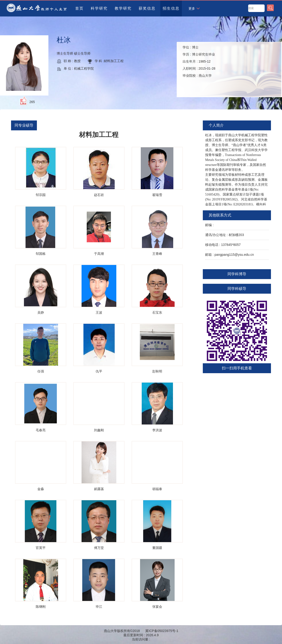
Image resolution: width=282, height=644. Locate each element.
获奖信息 (147, 8)
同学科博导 (237, 274)
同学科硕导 (237, 289)
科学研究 (99, 8)
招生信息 (171, 8)
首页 (79, 8)
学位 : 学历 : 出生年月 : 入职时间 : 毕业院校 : (199, 61)
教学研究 (123, 8)
